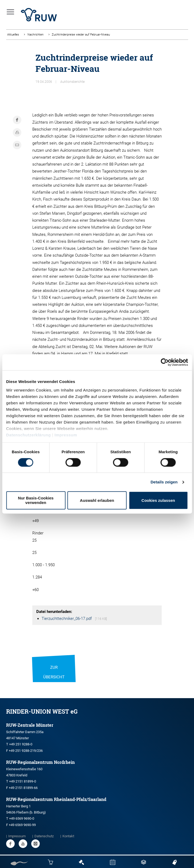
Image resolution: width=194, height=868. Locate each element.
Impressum (66, 435)
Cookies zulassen (158, 500)
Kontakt (68, 836)
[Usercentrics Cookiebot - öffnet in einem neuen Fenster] (165, 362)
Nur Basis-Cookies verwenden (36, 501)
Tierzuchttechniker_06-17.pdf (67, 619)
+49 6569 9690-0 (22, 818)
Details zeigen (164, 482)
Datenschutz (44, 836)
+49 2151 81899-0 (23, 781)
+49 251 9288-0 (21, 744)
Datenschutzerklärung (29, 435)
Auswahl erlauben (97, 500)
